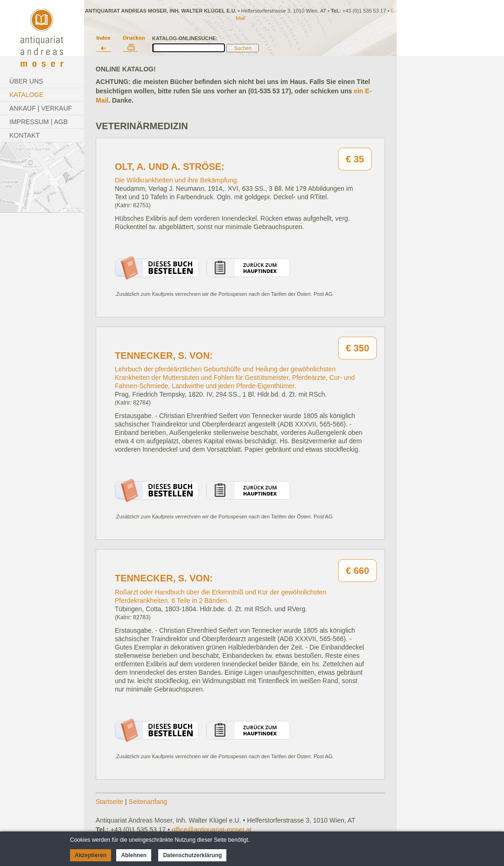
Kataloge (26, 95)
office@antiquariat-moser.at (212, 830)
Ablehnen (134, 855)
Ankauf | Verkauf (41, 108)
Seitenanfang (148, 802)
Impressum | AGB (38, 122)
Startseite (109, 802)
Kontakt (24, 135)
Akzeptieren (91, 855)
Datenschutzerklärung (192, 855)
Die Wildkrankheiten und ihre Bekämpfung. (177, 180)
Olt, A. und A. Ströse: (170, 167)
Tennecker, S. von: (164, 356)
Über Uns (26, 81)
